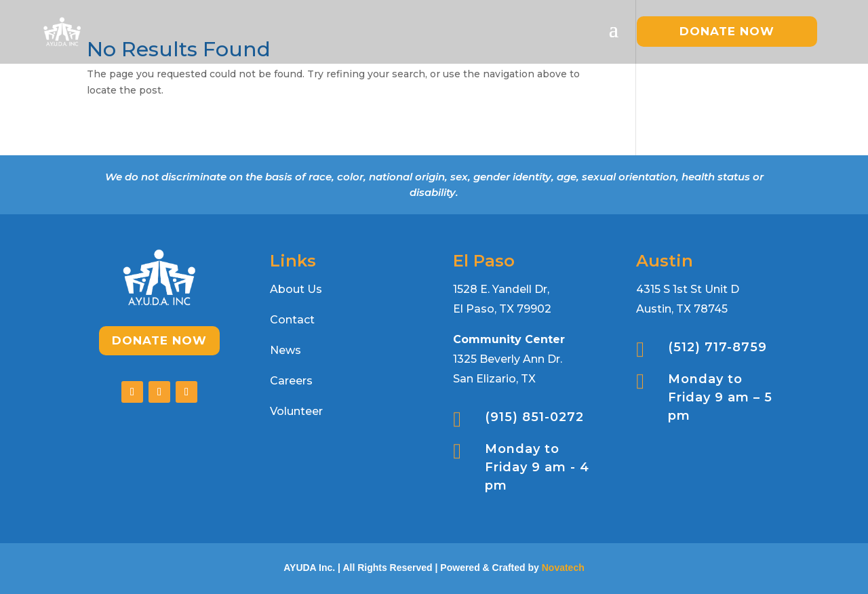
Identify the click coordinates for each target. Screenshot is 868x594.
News (285, 350)
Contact (292, 320)
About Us (296, 289)
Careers (291, 381)
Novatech (563, 568)
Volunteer (296, 411)
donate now (727, 31)
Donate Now (159, 340)
